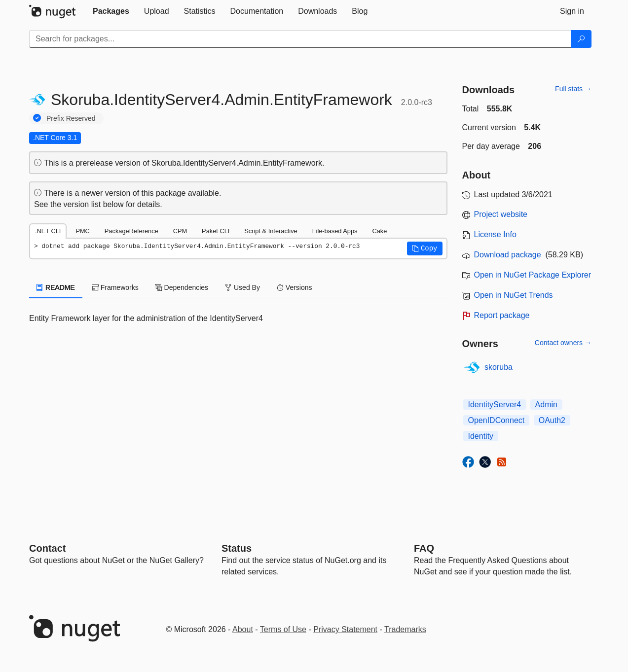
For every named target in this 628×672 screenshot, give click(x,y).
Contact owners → (563, 343)
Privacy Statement (345, 629)
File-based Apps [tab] (335, 231)
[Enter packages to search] (300, 39)
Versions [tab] (295, 287)
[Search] (581, 39)
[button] (425, 248)
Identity (481, 436)
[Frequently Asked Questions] (424, 548)
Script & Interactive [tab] (271, 231)
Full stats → (573, 89)
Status (237, 548)
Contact (47, 548)
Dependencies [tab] (182, 287)
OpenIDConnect (497, 420)
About (243, 629)
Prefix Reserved (71, 118)
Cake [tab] (379, 231)
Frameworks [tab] (115, 287)
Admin (546, 405)
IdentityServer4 (495, 405)
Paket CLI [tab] (216, 231)
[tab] (111, 11)
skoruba (499, 367)
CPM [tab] (180, 231)
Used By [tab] (242, 287)
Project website (501, 214)
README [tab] (56, 287)
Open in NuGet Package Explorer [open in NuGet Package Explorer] (533, 275)
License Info (495, 234)
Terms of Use (283, 629)
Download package (508, 255)
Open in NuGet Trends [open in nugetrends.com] (514, 295)
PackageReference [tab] (131, 231)
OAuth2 (552, 420)
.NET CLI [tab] (48, 231)
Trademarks (405, 629)
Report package (502, 315)
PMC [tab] (82, 231)
